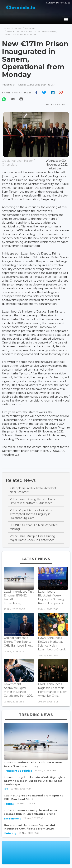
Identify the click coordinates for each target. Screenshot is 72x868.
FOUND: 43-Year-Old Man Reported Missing (34, 527)
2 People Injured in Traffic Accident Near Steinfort (33, 490)
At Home (30, 28)
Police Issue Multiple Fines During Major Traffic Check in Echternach (32, 538)
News (18, 28)
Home (7, 28)
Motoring (10, 833)
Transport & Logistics (18, 771)
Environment (12, 819)
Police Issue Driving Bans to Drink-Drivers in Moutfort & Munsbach (33, 501)
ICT (6, 789)
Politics (9, 804)
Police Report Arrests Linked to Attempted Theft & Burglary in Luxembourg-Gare (31, 514)
